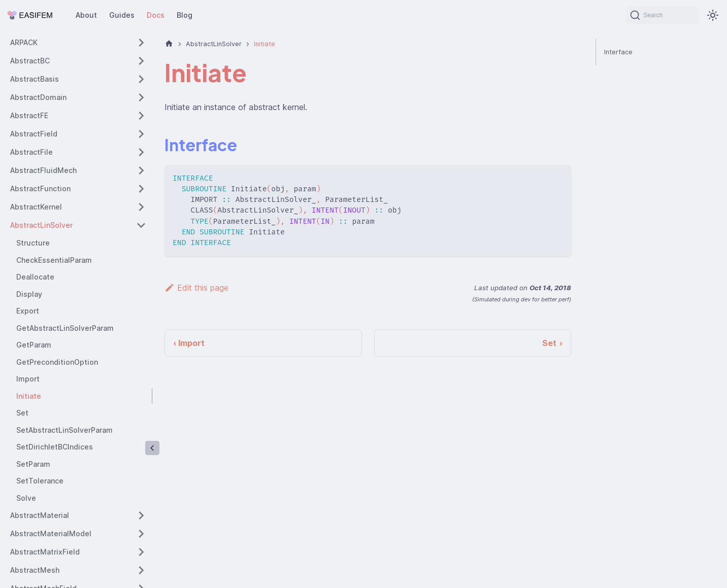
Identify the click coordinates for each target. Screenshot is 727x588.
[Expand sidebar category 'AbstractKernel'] (141, 207)
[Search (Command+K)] (662, 15)
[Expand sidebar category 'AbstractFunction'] (141, 189)
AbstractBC (30, 61)
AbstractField (34, 134)
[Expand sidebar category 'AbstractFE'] (141, 116)
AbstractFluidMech (43, 170)
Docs (156, 15)
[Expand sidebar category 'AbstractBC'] (141, 61)
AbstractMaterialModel (51, 533)
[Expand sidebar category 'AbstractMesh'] (141, 570)
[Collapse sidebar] (152, 448)
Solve (26, 498)
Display (29, 294)
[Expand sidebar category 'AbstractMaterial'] (141, 515)
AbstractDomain (38, 97)
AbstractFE (29, 115)
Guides (122, 15)
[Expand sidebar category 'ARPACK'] (141, 43)
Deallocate (35, 277)
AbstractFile (31, 152)
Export (28, 311)
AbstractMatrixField (45, 552)
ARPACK (24, 42)
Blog (185, 15)
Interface (618, 52)
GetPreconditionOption (57, 362)
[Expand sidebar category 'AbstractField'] (141, 134)
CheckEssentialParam (54, 260)
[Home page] (169, 44)
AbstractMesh (35, 570)
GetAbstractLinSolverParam (65, 328)
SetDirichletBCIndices (55, 447)
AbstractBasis (35, 79)
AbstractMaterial (40, 515)
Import (28, 379)
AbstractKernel (36, 207)
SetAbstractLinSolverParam (64, 430)
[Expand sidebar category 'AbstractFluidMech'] (141, 170)
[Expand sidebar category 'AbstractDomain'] (141, 97)
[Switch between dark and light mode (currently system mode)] (713, 15)
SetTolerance (40, 481)
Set (22, 413)
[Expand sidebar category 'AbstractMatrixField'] (141, 552)
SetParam (33, 464)
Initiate (29, 396)
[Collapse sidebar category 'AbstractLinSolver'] (141, 225)
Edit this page (196, 288)
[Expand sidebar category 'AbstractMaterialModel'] (141, 534)
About (86, 15)
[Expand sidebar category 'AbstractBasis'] (141, 79)
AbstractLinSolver (41, 225)
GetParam (34, 345)
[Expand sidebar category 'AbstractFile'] (141, 152)
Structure (33, 243)
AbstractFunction (40, 188)
